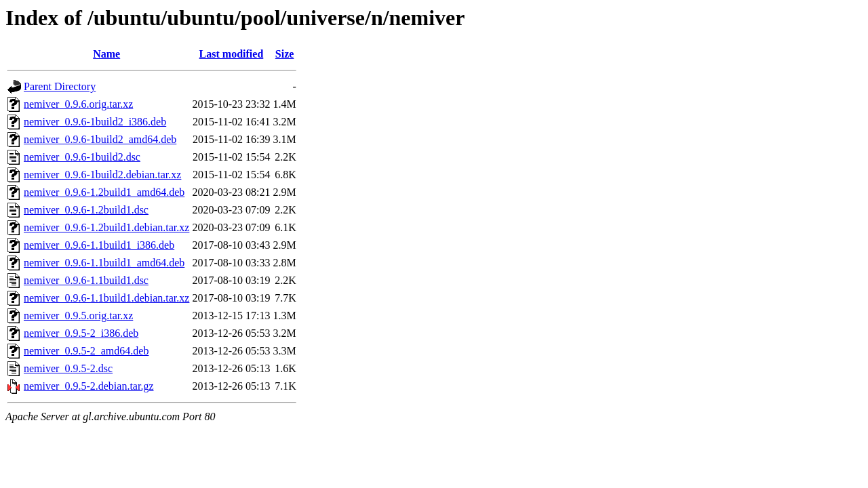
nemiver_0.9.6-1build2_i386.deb (95, 122)
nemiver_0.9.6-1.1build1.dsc (86, 280)
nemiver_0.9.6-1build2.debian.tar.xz (102, 175)
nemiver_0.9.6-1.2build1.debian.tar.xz (106, 227)
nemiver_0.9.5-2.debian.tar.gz (89, 386)
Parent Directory (60, 86)
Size (285, 54)
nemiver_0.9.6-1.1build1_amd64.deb (104, 263)
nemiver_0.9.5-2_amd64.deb (86, 351)
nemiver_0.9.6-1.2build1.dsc (86, 210)
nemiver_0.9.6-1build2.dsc (82, 157)
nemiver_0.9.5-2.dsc (68, 368)
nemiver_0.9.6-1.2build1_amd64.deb (104, 192)
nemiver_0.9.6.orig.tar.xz (78, 104)
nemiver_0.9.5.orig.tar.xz (78, 316)
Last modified (232, 54)
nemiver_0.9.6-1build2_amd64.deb (100, 139)
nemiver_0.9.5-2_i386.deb (81, 333)
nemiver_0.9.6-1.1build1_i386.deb (99, 245)
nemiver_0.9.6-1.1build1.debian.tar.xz (106, 298)
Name (106, 54)
